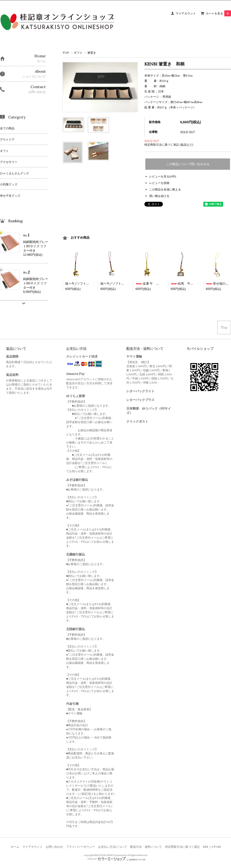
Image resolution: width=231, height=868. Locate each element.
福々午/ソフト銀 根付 (117, 284)
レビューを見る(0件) (163, 176)
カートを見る (218, 13)
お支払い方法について (113, 847)
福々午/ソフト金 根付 (82, 284)
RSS (205, 847)
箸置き (92, 53)
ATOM (216, 847)
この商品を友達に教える (165, 189)
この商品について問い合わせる (188, 164)
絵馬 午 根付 (185, 284)
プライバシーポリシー (81, 847)
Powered (117, 859)
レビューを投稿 (159, 183)
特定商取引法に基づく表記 (182, 847)
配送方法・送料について (146, 847)
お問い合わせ (54, 847)
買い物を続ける (159, 196)
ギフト (78, 53)
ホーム (15, 847)
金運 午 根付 (149, 284)
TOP (66, 53)
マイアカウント (186, 13)
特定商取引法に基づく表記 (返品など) (169, 145)
